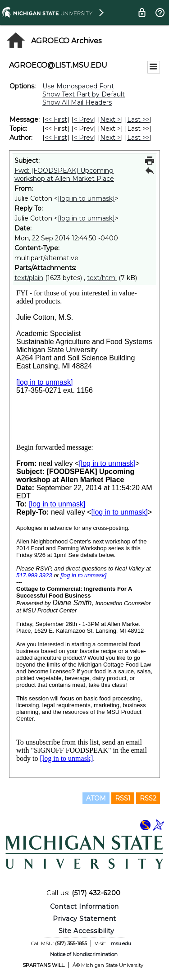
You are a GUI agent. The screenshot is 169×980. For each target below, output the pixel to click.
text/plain (29, 278)
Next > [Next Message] (110, 120)
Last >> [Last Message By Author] (138, 138)
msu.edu (121, 943)
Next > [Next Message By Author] (110, 138)
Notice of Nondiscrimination (84, 954)
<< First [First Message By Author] (56, 138)
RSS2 (148, 798)
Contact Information (84, 906)
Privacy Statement (84, 919)
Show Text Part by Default (84, 94)
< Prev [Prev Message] (84, 120)
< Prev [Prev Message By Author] (84, 138)
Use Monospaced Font (78, 86)
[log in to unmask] (86, 198)
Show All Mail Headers (77, 102)
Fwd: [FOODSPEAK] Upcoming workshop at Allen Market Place (64, 175)
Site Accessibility (87, 931)
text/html (102, 278)
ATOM (96, 798)
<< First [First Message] (56, 120)
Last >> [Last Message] (138, 120)
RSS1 (123, 798)
